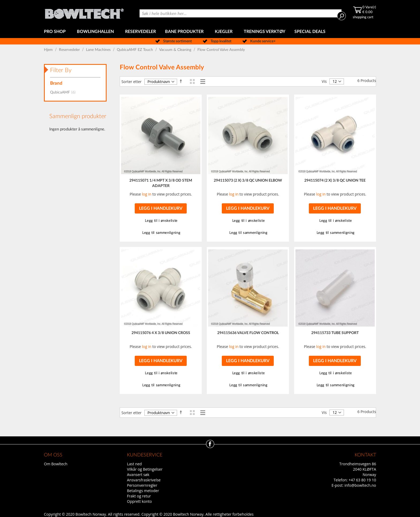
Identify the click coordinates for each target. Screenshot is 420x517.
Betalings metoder (143, 491)
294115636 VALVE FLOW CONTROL (248, 333)
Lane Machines (99, 50)
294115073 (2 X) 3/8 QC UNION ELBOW (248, 181)
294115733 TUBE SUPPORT (335, 333)
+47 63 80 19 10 (362, 480)
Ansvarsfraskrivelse (144, 480)
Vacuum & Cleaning (176, 50)
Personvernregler (142, 485)
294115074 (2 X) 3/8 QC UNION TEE (335, 181)
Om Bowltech (56, 464)
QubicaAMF (64, 92)
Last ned (134, 464)
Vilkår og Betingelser (145, 469)
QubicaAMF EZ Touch (135, 50)
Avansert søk (138, 475)
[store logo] (84, 13)
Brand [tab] (56, 83)
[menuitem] (56, 32)
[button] (161, 221)
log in (147, 194)
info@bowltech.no (360, 485)
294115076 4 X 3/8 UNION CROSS (161, 333)
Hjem (49, 50)
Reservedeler (70, 50)
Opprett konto (139, 501)
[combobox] (241, 13)
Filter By (61, 70)
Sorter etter (131, 82)
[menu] (210, 32)
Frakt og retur (139, 496)
